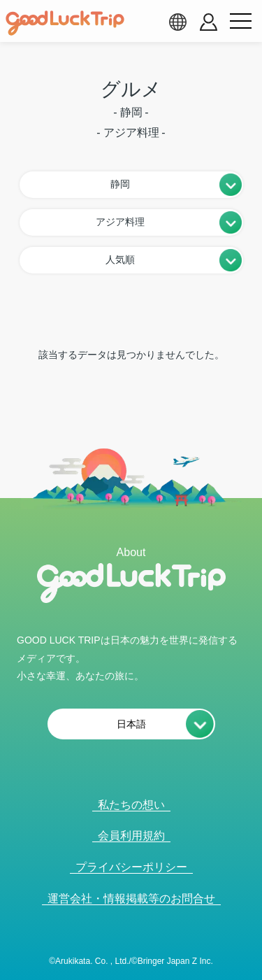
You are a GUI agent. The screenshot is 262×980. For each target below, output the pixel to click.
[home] (65, 23)
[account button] (209, 22)
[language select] (177, 22)
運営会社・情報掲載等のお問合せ (131, 899)
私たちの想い (131, 805)
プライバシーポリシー (131, 867)
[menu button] (240, 22)
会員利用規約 (131, 836)
